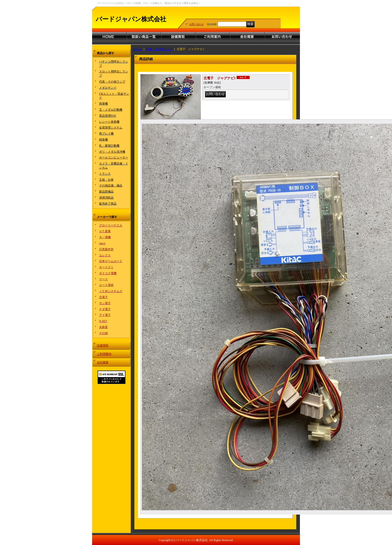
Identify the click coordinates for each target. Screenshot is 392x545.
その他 (103, 333)
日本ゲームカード (111, 261)
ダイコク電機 (108, 273)
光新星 (103, 327)
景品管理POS (108, 116)
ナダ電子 (105, 309)
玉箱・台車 (106, 180)
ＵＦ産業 (105, 231)
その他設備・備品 (111, 186)
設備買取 (103, 345)
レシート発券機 (109, 122)
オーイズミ (106, 267)
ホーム (138, 49)
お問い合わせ (196, 24)
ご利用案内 (104, 354)
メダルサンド (108, 88)
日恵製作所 (106, 249)
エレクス (105, 255)
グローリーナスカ (111, 225)
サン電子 (105, 303)
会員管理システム (111, 128)
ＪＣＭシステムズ (111, 291)
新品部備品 (106, 192)
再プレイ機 (106, 134)
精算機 (103, 140)
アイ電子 (105, 315)
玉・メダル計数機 (111, 110)
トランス (105, 174)
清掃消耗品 (106, 198)
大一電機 (105, 237)
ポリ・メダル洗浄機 (112, 152)
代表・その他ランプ (112, 82)
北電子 (103, 297)
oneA (102, 243)
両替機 (103, 104)
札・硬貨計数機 (109, 146)
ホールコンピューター (114, 158)
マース (103, 279)
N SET (103, 321)
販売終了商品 (108, 204)
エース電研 (106, 285)
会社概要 (103, 362)
